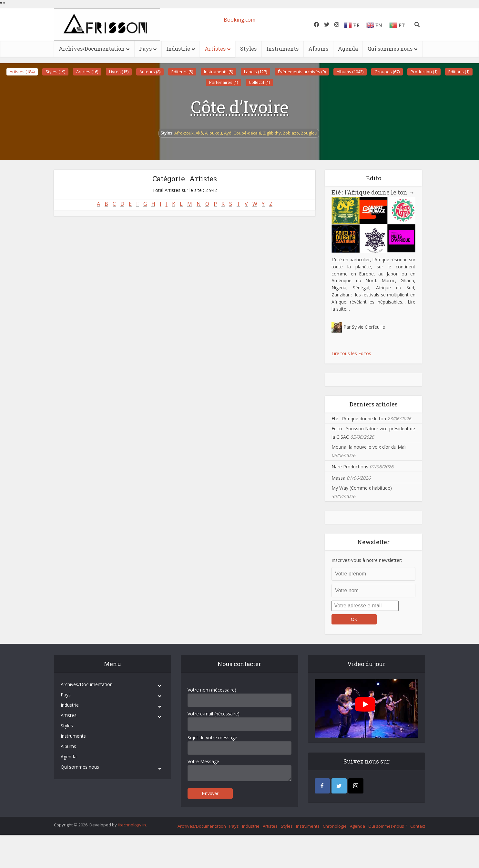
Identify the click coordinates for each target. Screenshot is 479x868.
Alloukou (214, 133)
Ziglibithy (272, 133)
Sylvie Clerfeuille (368, 327)
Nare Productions (350, 467)
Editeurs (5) (182, 72)
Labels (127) (255, 72)
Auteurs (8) (150, 72)
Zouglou (309, 133)
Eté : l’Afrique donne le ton (373, 192)
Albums (318, 49)
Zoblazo (291, 133)
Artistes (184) (22, 72)
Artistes (215, 49)
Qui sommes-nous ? (388, 826)
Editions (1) (459, 72)
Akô (199, 133)
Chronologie (335, 826)
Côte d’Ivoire (240, 107)
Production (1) (424, 72)
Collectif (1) (259, 82)
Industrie (178, 49)
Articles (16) (87, 72)
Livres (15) (119, 72)
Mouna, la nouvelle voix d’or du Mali (369, 447)
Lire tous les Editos (351, 353)
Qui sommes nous (390, 49)
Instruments (282, 49)
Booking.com (239, 20)
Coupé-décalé (247, 133)
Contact (418, 826)
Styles (248, 49)
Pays (145, 49)
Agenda (348, 49)
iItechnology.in (132, 825)
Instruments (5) (219, 72)
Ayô (228, 133)
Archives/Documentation (92, 49)
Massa (338, 478)
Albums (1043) (350, 72)
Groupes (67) (387, 72)
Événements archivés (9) (302, 72)
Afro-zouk (184, 133)
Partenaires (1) (224, 82)
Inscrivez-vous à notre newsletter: (367, 560)
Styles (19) (55, 72)
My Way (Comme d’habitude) (362, 488)
